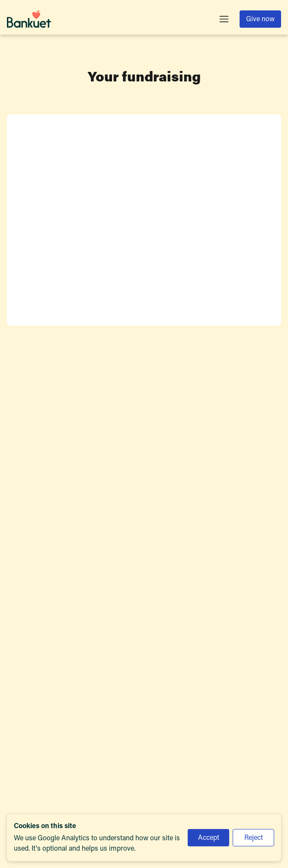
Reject (254, 838)
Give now (260, 19)
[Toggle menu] (224, 19)
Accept (209, 838)
